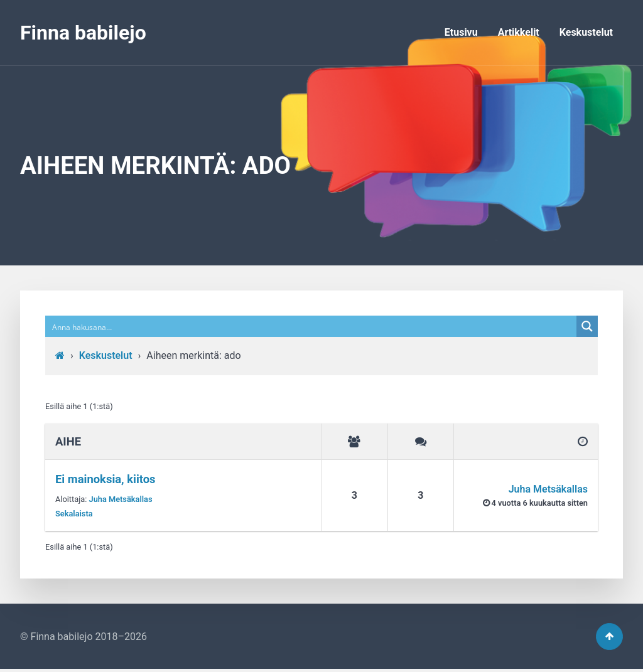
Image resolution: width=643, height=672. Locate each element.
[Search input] (311, 326)
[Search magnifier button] (587, 326)
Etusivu (461, 32)
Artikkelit (519, 32)
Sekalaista (74, 514)
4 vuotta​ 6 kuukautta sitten (540, 503)
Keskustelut (586, 32)
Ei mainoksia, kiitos (105, 479)
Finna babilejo (83, 33)
